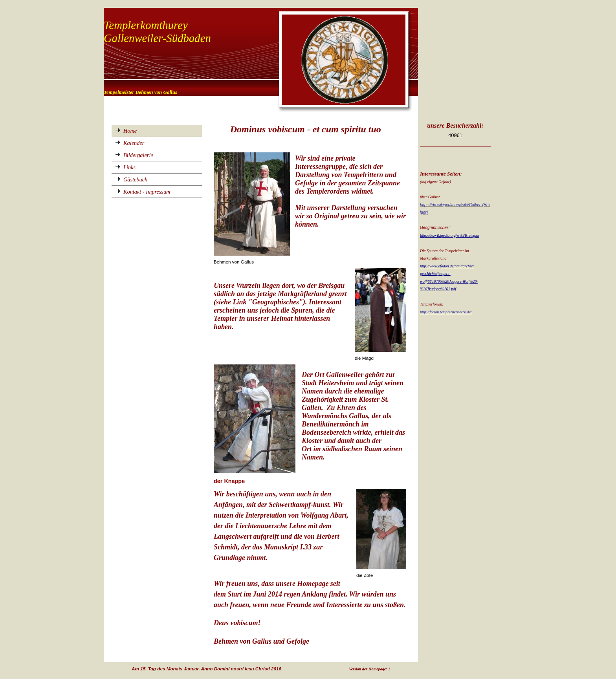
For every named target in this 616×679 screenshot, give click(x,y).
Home (130, 131)
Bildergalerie (138, 155)
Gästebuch (135, 179)
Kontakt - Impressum (147, 192)
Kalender (134, 143)
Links (129, 167)
